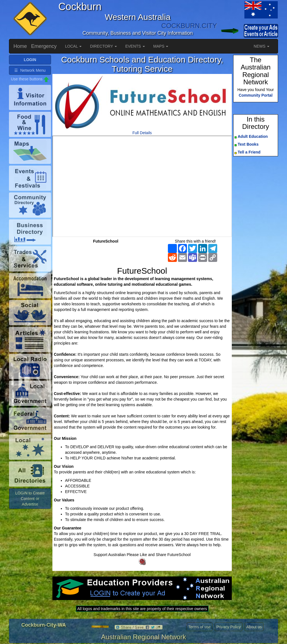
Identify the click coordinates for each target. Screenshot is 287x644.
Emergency (44, 46)
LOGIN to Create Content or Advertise (30, 499)
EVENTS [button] (135, 46)
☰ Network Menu (30, 70)
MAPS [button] (161, 46)
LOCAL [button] (73, 46)
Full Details (142, 133)
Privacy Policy (229, 627)
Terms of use (200, 627)
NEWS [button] (261, 46)
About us (254, 627)
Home (20, 46)
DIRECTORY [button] (103, 46)
